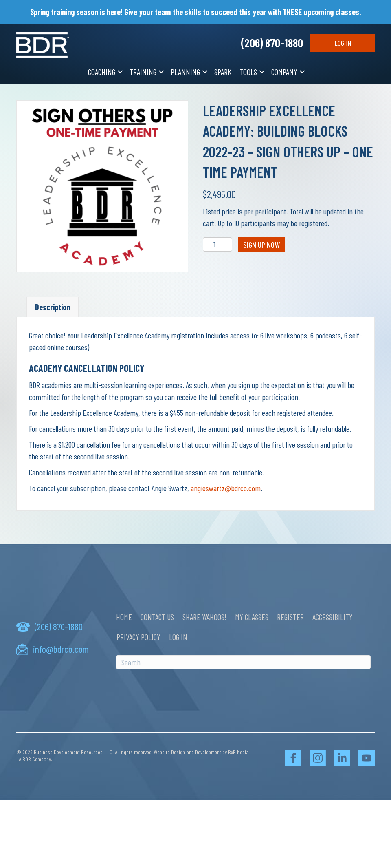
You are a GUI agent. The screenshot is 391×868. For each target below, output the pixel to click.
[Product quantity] (218, 244)
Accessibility (333, 617)
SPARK (223, 72)
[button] (120, 72)
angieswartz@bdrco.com (226, 488)
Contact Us (157, 617)
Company (284, 72)
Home (124, 617)
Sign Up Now (261, 245)
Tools (248, 72)
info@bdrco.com (61, 649)
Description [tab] (53, 307)
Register (290, 617)
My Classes (252, 617)
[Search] (243, 662)
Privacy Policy (138, 637)
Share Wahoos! (204, 617)
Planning (185, 72)
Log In (343, 43)
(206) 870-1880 (272, 43)
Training (143, 72)
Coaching (102, 72)
